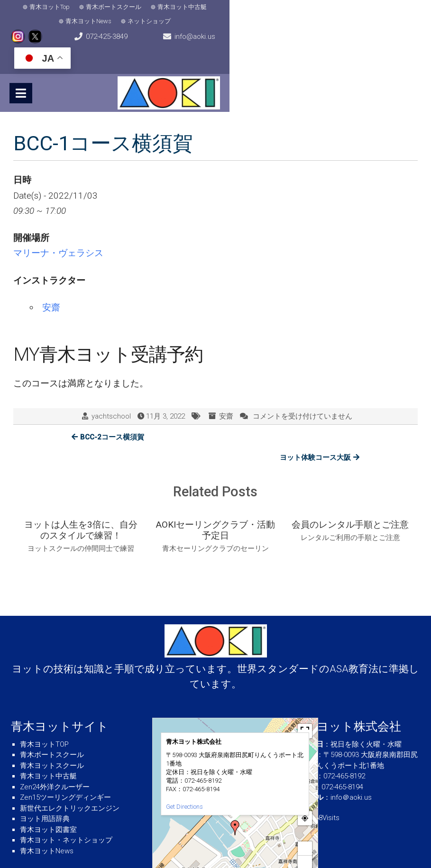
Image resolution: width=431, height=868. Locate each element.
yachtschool (111, 388)
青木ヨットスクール (52, 717)
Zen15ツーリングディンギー (65, 749)
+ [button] (305, 800)
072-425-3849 (48, 31)
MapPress (273, 831)
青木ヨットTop (42, 8)
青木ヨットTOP (44, 696)
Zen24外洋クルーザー (55, 739)
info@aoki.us (220, 31)
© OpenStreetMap (300, 831)
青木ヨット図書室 (48, 781)
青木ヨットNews (239, 8)
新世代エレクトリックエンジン (70, 760)
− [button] (305, 814)
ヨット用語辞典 (45, 771)
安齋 (51, 279)
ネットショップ (299, 8)
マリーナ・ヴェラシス (58, 225)
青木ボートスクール (106, 8)
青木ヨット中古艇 (175, 8)
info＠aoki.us (351, 749)
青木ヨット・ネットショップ (66, 792)
